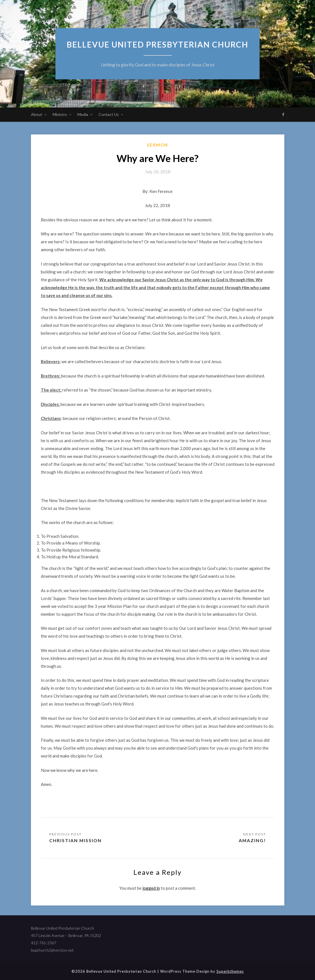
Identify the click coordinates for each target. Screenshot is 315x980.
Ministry (60, 114)
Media (83, 114)
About (37, 114)
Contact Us (109, 114)
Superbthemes (230, 971)
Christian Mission (76, 840)
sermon (157, 145)
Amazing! (252, 840)
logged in (151, 888)
